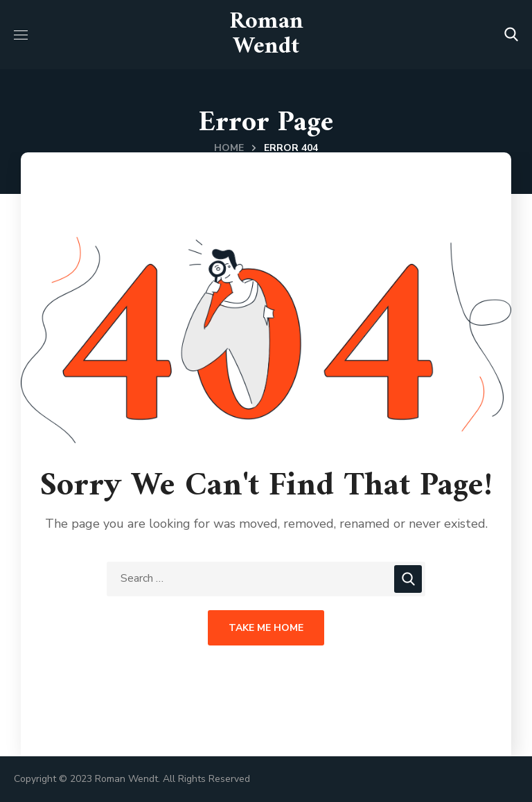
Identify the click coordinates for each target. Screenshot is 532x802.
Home (229, 148)
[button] (511, 35)
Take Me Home (266, 628)
